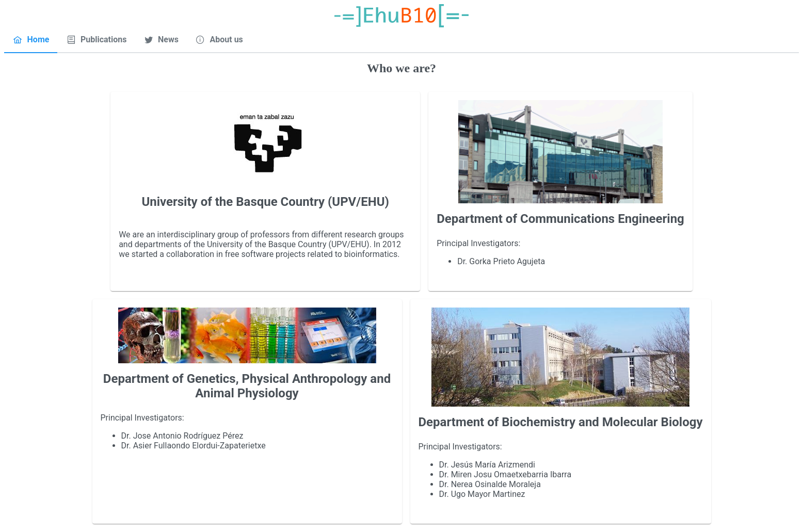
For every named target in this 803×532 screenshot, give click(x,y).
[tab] (31, 40)
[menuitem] (31, 40)
